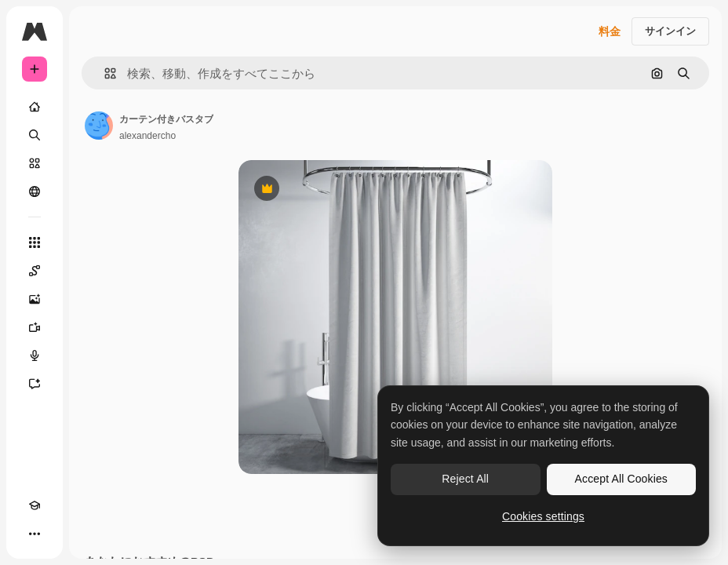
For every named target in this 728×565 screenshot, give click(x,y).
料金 (610, 31)
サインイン (670, 31)
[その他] (35, 534)
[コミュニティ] (35, 191)
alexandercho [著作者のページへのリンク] (147, 136)
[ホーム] (35, 107)
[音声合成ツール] (35, 355)
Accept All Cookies (621, 479)
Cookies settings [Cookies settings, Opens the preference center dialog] (543, 516)
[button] (104, 73)
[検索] (35, 135)
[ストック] (35, 163)
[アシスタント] (35, 384)
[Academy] (35, 505)
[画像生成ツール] (35, 299)
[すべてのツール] (35, 242)
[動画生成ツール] (35, 327)
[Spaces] (35, 271)
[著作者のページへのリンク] (99, 126)
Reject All (465, 479)
